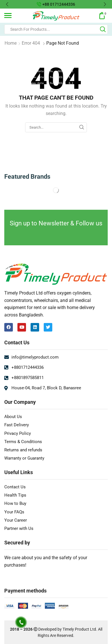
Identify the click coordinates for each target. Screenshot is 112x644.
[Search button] (103, 29)
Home (11, 43)
